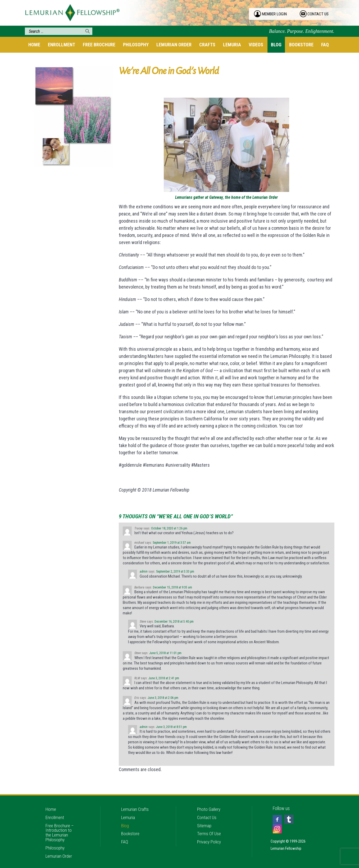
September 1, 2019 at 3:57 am (172, 543)
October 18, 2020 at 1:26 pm (169, 528)
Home (34, 45)
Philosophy (136, 45)
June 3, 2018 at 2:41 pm (164, 678)
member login (275, 14)
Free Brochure (99, 45)
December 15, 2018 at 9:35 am (172, 587)
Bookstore (301, 45)
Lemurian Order (174, 45)
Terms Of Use (209, 829)
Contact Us (207, 812)
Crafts (207, 45)
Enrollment (62, 45)
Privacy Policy (210, 838)
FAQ (325, 45)
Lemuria (232, 45)
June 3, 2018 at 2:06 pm (163, 698)
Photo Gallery (209, 803)
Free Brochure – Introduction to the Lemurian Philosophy (60, 828)
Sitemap (205, 820)
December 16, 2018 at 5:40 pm (174, 622)
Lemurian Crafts (135, 803)
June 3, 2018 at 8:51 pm (171, 727)
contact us (319, 14)
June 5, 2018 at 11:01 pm (165, 653)
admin (144, 572)
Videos (256, 45)
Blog (276, 45)
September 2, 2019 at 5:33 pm (175, 572)
